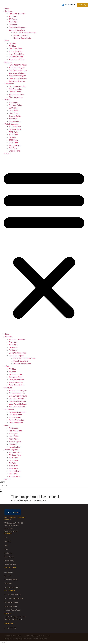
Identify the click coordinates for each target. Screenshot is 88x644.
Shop (6, 545)
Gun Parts (8, 576)
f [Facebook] (5, 628)
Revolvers (13, 17)
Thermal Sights (15, 116)
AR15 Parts (13, 132)
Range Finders (15, 121)
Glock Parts (13, 143)
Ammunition (9, 84)
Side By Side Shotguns (18, 70)
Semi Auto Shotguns (17, 68)
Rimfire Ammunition (17, 94)
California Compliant (17, 30)
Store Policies (9, 557)
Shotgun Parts (14, 151)
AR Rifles (13, 43)
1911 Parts (13, 140)
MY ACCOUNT (69, 5)
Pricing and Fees (10, 564)
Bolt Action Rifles (16, 51)
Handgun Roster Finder (22, 38)
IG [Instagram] (8, 628)
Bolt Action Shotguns (17, 81)
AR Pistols (13, 19)
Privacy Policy (9, 561)
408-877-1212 (9, 529)
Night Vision (14, 113)
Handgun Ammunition (17, 86)
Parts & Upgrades (11, 124)
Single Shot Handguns (18, 27)
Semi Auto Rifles (15, 49)
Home (7, 8)
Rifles (7, 41)
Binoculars (13, 119)
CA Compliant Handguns (13, 595)
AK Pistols (13, 22)
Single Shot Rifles (16, 57)
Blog (6, 549)
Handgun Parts (15, 146)
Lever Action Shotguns (18, 78)
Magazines (8, 583)
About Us (8, 542)
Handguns (8, 11)
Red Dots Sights (15, 105)
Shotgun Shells (15, 92)
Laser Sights (14, 111)
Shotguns (8, 62)
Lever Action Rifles (16, 54)
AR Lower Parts (15, 127)
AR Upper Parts (15, 129)
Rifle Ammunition (16, 89)
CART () (83, 5)
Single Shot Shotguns (17, 76)
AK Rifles (13, 46)
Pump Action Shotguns (18, 65)
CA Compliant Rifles (11, 602)
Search (3, 482)
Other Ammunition (16, 97)
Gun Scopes (14, 103)
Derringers (13, 25)
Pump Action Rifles (16, 60)
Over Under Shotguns (17, 73)
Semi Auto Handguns (17, 14)
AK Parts (12, 137)
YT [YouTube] (12, 628)
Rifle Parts (13, 148)
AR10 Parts (13, 135)
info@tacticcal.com (11, 531)
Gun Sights (13, 108)
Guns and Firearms (11, 580)
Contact (7, 154)
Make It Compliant (21, 35)
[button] (44, 244)
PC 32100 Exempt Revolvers (25, 33)
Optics (7, 100)
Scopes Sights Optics (12, 587)
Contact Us (8, 553)
